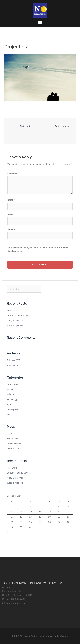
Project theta (61, 126)
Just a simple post (15, 325)
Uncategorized (13, 410)
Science (11, 394)
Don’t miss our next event (19, 316)
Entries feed (12, 439)
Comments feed (14, 444)
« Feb (9, 532)
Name (11, 200)
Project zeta (26, 126)
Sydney (64, 636)
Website (11, 229)
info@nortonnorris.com (14, 603)
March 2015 (12, 365)
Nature (10, 389)
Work (9, 415)
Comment (13, 174)
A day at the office (15, 321)
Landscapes (12, 384)
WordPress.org (14, 449)
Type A (10, 404)
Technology (12, 399)
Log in (10, 434)
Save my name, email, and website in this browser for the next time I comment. (38, 249)
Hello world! (12, 310)
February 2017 (14, 360)
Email (11, 215)
